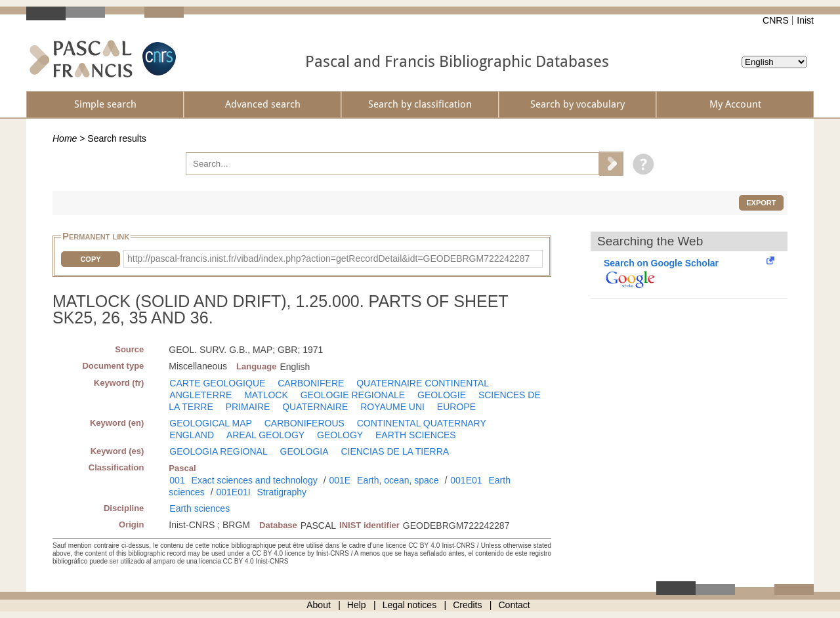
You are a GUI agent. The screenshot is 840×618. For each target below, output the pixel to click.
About (319, 605)
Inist (805, 20)
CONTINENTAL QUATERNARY (422, 423)
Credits (467, 605)
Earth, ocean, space (398, 480)
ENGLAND (192, 435)
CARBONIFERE (311, 383)
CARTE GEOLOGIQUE (217, 383)
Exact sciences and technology (255, 480)
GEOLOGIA (304, 451)
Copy (90, 259)
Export (761, 203)
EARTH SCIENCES (416, 435)
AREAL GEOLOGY (265, 435)
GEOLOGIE (442, 395)
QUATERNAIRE (315, 407)
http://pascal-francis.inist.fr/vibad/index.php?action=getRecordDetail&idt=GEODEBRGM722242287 (328, 258)
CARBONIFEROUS (304, 423)
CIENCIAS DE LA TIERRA (395, 451)
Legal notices (410, 605)
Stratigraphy (282, 492)
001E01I (233, 492)
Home (65, 138)
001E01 (466, 480)
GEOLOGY (340, 435)
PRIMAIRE (248, 407)
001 (177, 480)
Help (357, 605)
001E (340, 480)
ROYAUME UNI (392, 407)
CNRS (776, 20)
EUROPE (456, 407)
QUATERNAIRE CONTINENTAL (423, 383)
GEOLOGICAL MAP (211, 423)
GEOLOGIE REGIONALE (353, 395)
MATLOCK (266, 395)
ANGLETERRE (200, 395)
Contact (514, 605)
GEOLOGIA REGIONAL (218, 451)
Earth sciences (199, 508)
